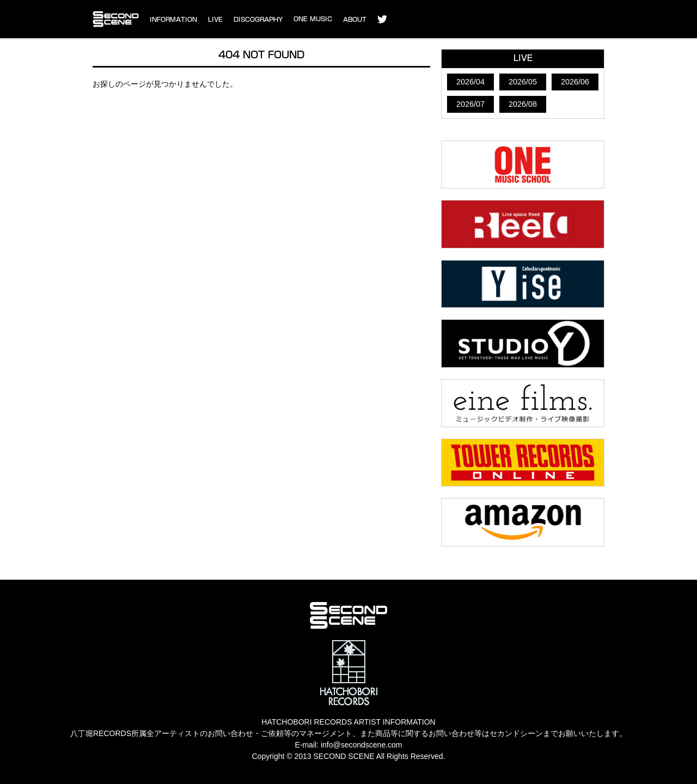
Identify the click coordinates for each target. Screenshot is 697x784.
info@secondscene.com (362, 745)
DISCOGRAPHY (258, 19)
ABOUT (355, 19)
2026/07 (470, 104)
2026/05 (523, 82)
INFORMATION (173, 19)
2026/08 (523, 104)
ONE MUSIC (313, 19)
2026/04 (470, 82)
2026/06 (575, 82)
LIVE (215, 19)
